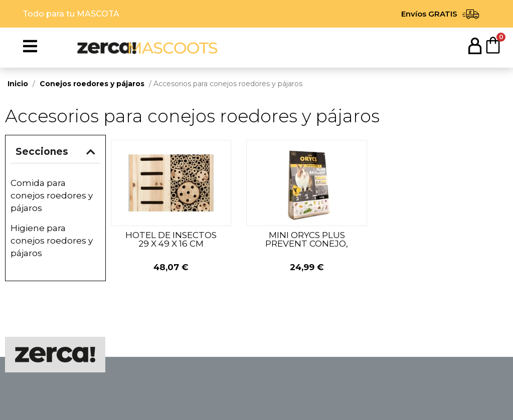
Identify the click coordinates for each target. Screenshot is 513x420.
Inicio (18, 84)
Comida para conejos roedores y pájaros (52, 195)
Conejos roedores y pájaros (92, 84)
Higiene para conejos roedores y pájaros (52, 241)
